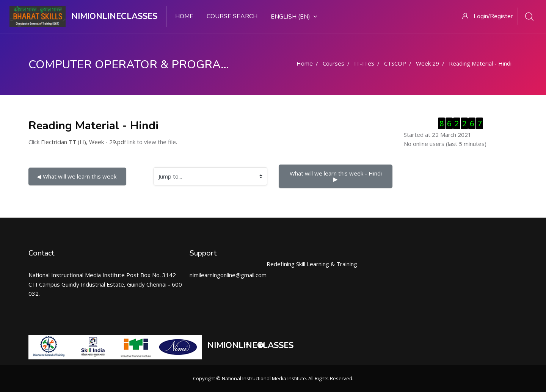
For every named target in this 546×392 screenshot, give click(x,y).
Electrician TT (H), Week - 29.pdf (83, 142)
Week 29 (428, 63)
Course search (232, 16)
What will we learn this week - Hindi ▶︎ (337, 176)
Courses (333, 63)
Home (184, 16)
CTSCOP (395, 63)
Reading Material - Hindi (480, 63)
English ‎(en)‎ (294, 17)
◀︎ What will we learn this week (77, 176)
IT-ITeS (364, 63)
